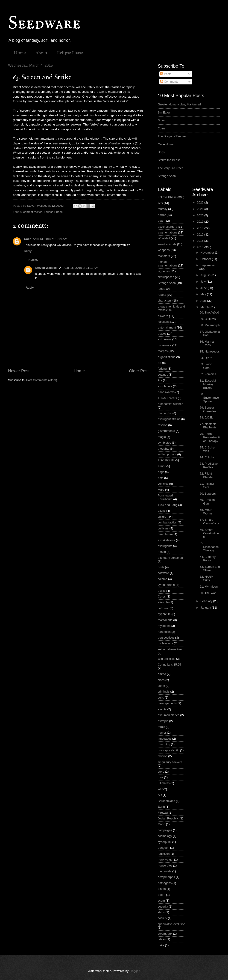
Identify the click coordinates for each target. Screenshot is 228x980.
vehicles (163, 484)
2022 (201, 202)
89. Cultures (208, 319)
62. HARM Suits (206, 578)
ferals (161, 727)
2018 (201, 228)
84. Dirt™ (206, 358)
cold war (163, 608)
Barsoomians (166, 801)
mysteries (164, 626)
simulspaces (166, 277)
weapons (164, 250)
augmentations (167, 232)
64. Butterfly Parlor (208, 559)
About (41, 53)
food (161, 289)
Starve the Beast (169, 160)
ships (161, 912)
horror (162, 215)
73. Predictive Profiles (209, 465)
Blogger (134, 971)
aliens (162, 511)
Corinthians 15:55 (169, 665)
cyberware (165, 345)
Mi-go (161, 824)
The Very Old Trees (171, 168)
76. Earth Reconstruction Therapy (210, 437)
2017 (201, 235)
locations (164, 322)
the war (99, 92)
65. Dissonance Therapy (209, 547)
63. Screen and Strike (210, 568)
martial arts (165, 620)
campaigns (165, 830)
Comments (169, 82)
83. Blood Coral (206, 366)
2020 (201, 215)
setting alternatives (170, 649)
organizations (167, 357)
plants (162, 889)
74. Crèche (207, 457)
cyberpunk (165, 842)
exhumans (165, 339)
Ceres (162, 596)
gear (161, 221)
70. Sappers (208, 494)
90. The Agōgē (209, 312)
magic (162, 437)
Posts (166, 74)
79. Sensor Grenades (208, 409)
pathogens (165, 883)
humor (162, 733)
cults (161, 698)
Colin (28, 239)
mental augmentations (167, 263)
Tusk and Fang (168, 505)
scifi (160, 203)
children (163, 517)
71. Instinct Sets (207, 485)
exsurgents (165, 546)
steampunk (165, 934)
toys (161, 777)
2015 (201, 247)
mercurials (165, 871)
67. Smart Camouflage (209, 521)
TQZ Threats (166, 460)
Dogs (161, 152)
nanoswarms (166, 392)
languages (165, 739)
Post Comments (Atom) (42, 380)
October (206, 259)
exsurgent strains (169, 419)
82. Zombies (208, 374)
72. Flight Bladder (206, 475)
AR (160, 795)
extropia (163, 721)
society (162, 918)
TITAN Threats (167, 398)
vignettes (164, 271)
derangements (167, 703)
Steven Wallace (46, 268)
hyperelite (164, 614)
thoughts (163, 449)
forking (162, 369)
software (163, 573)
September (208, 265)
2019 (201, 222)
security (163, 907)
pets (161, 478)
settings (163, 375)
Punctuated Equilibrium (165, 497)
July (203, 282)
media (162, 552)
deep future (165, 534)
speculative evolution (172, 924)
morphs (163, 351)
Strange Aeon (167, 176)
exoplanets (165, 386)
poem (161, 895)
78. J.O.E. (206, 417)
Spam (162, 120)
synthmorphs (166, 585)
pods (161, 567)
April (204, 301)
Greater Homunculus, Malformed (179, 104)
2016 (201, 241)
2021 (201, 209)
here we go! (165, 859)
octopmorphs (166, 877)
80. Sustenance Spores (209, 398)
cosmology (165, 836)
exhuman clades (169, 715)
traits (161, 945)
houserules (165, 865)
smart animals (167, 244)
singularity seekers (170, 762)
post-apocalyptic (168, 750)
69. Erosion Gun (207, 502)
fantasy (163, 209)
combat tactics (33, 212)
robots (162, 295)
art (159, 363)
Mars (161, 490)
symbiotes (164, 443)
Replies (34, 260)
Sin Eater (164, 112)
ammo (162, 674)
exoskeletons (166, 540)
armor (162, 466)
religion (163, 756)
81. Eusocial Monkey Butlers (208, 384)
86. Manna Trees (207, 343)
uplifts (162, 591)
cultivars (163, 528)
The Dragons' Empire (172, 136)
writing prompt (167, 454)
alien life (163, 602)
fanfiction (164, 854)
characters (165, 300)
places (162, 333)
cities (161, 680)
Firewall (163, 813)
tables (162, 939)
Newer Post (19, 371)
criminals (164, 692)
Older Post (139, 371)
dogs (161, 472)
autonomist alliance (170, 404)
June (204, 288)
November (208, 252)
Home (20, 53)
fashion (163, 425)
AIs (160, 380)
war (160, 789)
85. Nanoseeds (210, 351)
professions (165, 643)
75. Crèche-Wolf (207, 449)
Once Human (167, 144)
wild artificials (167, 659)
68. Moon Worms (206, 511)
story (161, 772)
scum (161, 901)
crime (161, 686)
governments (166, 431)
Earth (161, 807)
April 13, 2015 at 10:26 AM (50, 239)
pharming (164, 744)
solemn (163, 579)
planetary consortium (172, 558)
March (205, 307)
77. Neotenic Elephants (208, 426)
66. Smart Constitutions (209, 533)
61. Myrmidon (209, 587)
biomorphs (165, 413)
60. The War (208, 593)
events (162, 709)
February (207, 601)
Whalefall (164, 238)
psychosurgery (167, 227)
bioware (163, 316)
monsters (164, 256)
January (206, 608)
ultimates (164, 783)
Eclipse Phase (70, 53)
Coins (162, 128)
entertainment (167, 327)
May (204, 294)
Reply (28, 251)
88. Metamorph (210, 325)
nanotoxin (164, 632)
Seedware (44, 24)
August (205, 275)
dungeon (164, 848)
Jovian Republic (168, 818)
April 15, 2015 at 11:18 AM (81, 268)
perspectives (166, 638)
